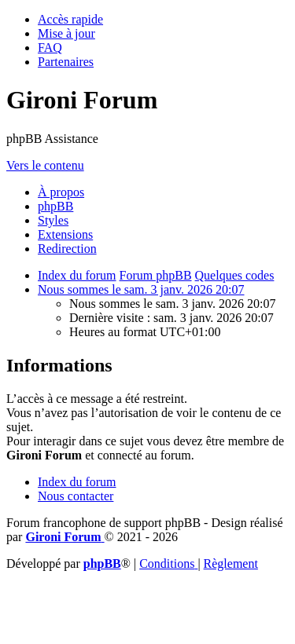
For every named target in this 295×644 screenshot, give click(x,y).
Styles (53, 220)
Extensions (65, 234)
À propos (61, 192)
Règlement (231, 563)
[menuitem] (66, 33)
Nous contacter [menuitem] (76, 496)
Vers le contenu (45, 165)
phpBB (55, 206)
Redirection (67, 249)
